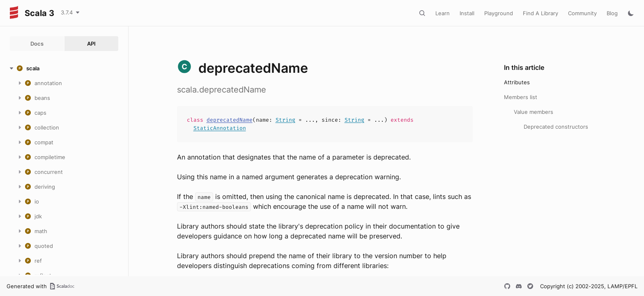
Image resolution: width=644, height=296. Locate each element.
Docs (37, 44)
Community (582, 13)
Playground (499, 13)
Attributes (517, 82)
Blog (612, 13)
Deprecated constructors (556, 127)
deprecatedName (230, 120)
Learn (443, 13)
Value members (534, 112)
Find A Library (540, 13)
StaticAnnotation (220, 128)
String (285, 120)
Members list (521, 97)
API (91, 44)
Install (467, 13)
